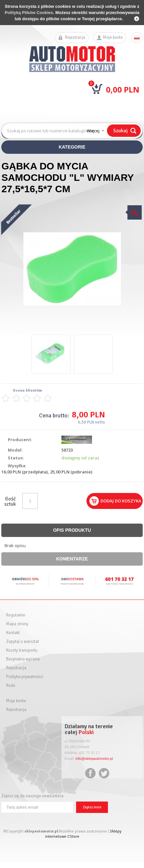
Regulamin (16, 615)
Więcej (93, 131)
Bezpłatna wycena (23, 659)
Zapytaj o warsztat (23, 642)
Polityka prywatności (25, 677)
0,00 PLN (123, 89)
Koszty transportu (22, 651)
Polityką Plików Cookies (29, 13)
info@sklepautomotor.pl (94, 759)
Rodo (11, 686)
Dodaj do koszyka (121, 501)
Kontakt (13, 633)
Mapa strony (17, 624)
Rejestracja (75, 38)
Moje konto (113, 38)
